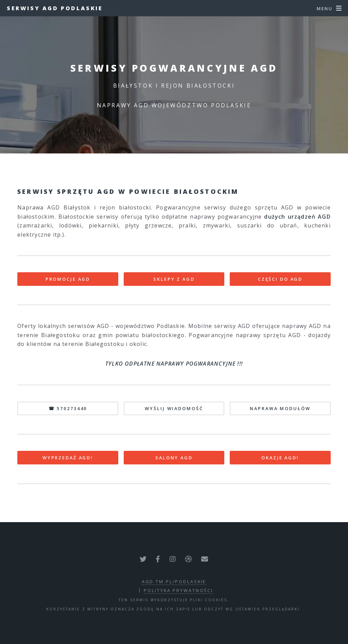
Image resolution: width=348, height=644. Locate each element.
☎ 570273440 (68, 408)
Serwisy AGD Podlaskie (55, 8)
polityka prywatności (178, 590)
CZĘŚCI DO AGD (280, 279)
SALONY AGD (174, 458)
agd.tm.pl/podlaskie (174, 582)
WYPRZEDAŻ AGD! (68, 458)
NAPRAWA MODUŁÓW (280, 408)
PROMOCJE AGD (68, 279)
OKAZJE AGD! (280, 458)
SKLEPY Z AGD (174, 279)
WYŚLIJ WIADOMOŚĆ (174, 408)
